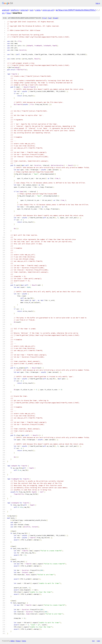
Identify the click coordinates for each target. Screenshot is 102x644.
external (24, 10)
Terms (24, 641)
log (50, 18)
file (44, 18)
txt (93, 641)
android (6, 10)
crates (38, 10)
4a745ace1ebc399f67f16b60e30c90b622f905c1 (76, 10)
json (98, 641)
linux (9, 13)
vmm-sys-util (48, 10)
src (3, 13)
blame (55, 18)
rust (31, 10)
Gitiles (12, 641)
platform (15, 10)
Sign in (98, 3)
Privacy (18, 641)
